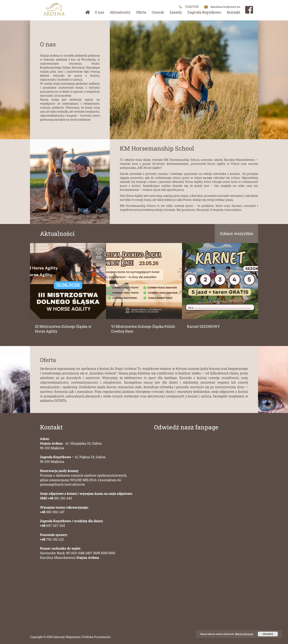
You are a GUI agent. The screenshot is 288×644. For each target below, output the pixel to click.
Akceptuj (268, 634)
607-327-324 (52, 525)
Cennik (158, 12)
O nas (99, 12)
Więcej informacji (244, 634)
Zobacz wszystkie (236, 233)
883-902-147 (52, 512)
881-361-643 (56, 498)
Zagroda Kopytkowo (204, 12)
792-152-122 (52, 539)
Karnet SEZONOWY (203, 326)
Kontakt (233, 12)
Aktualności (120, 12)
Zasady (176, 12)
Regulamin (73, 637)
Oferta (141, 12)
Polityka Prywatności (96, 637)
